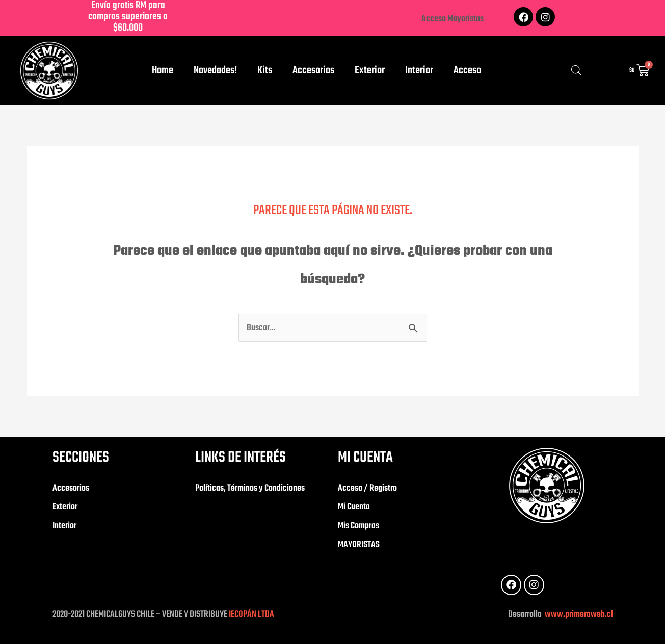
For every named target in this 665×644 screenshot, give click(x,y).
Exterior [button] (370, 71)
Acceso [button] (467, 71)
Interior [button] (419, 71)
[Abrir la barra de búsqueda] (576, 71)
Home (163, 71)
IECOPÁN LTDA (251, 615)
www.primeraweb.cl (578, 615)
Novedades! (215, 71)
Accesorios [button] (313, 71)
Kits (265, 71)
